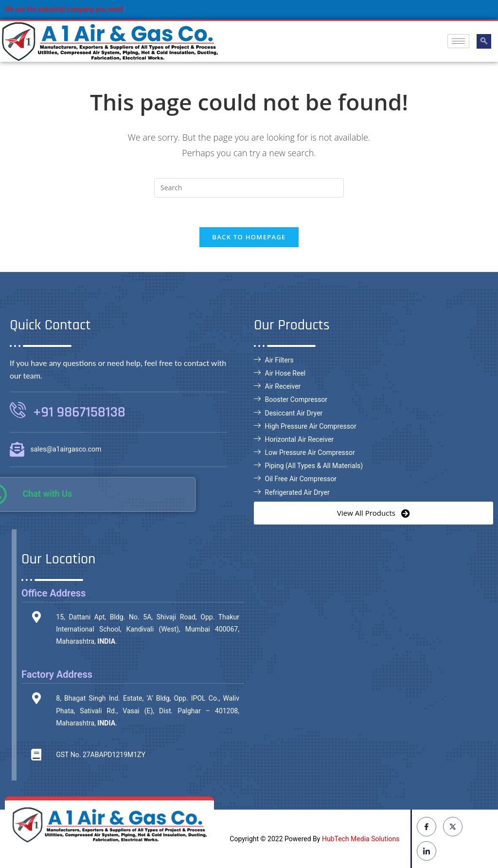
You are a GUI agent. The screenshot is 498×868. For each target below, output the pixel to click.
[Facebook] (427, 827)
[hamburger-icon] (458, 41)
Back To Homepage (249, 237)
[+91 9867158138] (18, 410)
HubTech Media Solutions (361, 839)
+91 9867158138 (79, 412)
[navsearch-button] (484, 41)
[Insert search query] (249, 188)
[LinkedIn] (427, 851)
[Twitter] (453, 827)
